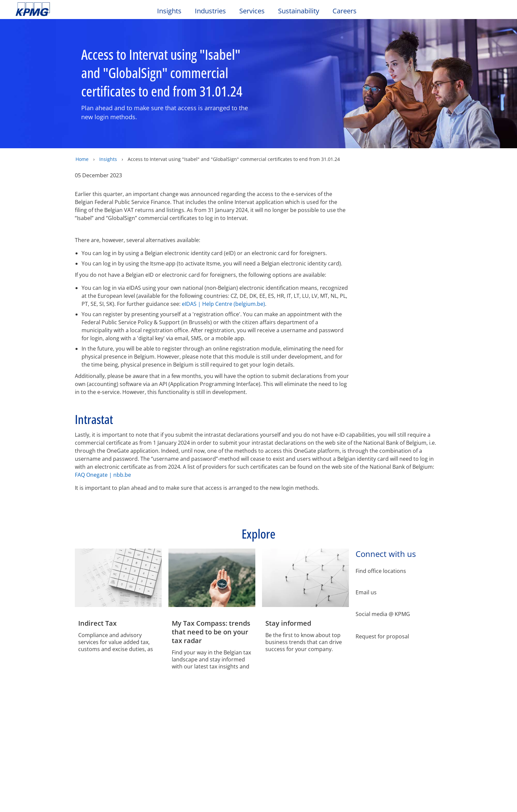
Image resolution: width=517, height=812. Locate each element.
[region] (261, 117)
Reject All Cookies (287, 137)
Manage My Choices (181, 136)
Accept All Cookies (337, 137)
